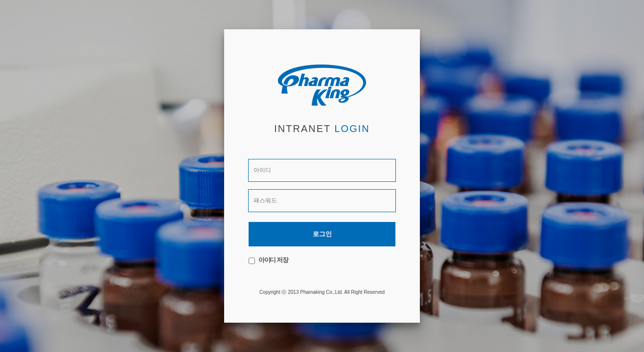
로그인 (322, 234)
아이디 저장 (273, 260)
